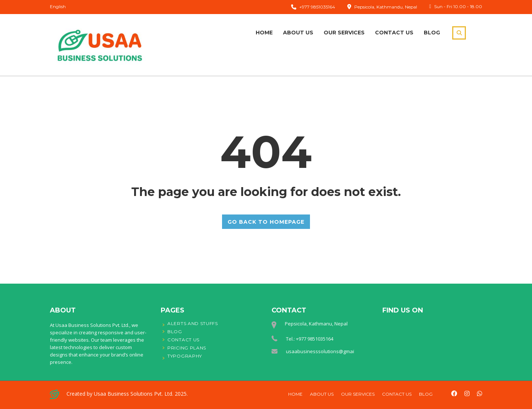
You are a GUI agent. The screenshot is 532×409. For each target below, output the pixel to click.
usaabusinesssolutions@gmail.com (326, 351)
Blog (432, 33)
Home (264, 33)
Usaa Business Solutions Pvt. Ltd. (134, 394)
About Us (298, 33)
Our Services (344, 33)
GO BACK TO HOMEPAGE (266, 222)
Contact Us (394, 33)
